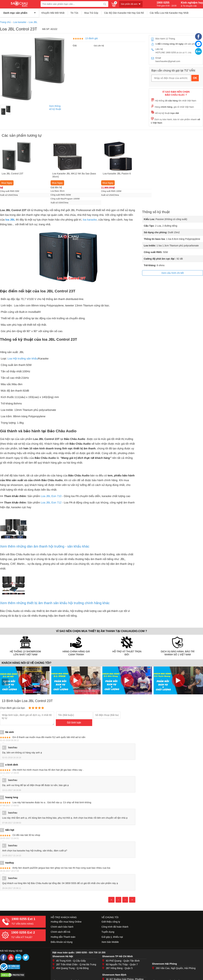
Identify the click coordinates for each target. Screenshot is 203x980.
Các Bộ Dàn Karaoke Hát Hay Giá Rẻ (124, 13)
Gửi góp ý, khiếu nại (112, 937)
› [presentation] (198, 682)
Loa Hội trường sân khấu (23, 359)
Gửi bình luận (74, 723)
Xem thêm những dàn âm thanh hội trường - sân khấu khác (45, 546)
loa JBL (10, 220)
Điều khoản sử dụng (62, 942)
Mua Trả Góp (91, 13)
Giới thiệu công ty (111, 922)
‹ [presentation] (5, 682)
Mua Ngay (7, 183)
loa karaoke (90, 220)
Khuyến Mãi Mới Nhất (53, 13)
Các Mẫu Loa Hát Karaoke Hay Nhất (169, 13)
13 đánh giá (91, 38)
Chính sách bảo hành (62, 927)
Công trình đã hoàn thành (115, 927)
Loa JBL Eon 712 (51, 503)
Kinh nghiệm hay (192, 4)
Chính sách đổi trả (60, 932)
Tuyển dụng (108, 932)
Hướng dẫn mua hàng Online (66, 922)
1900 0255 (167, 4)
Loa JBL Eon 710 (51, 496)
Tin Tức (74, 13)
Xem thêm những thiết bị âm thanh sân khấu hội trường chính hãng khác (55, 603)
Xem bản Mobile (110, 942)
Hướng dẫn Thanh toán (63, 937)
